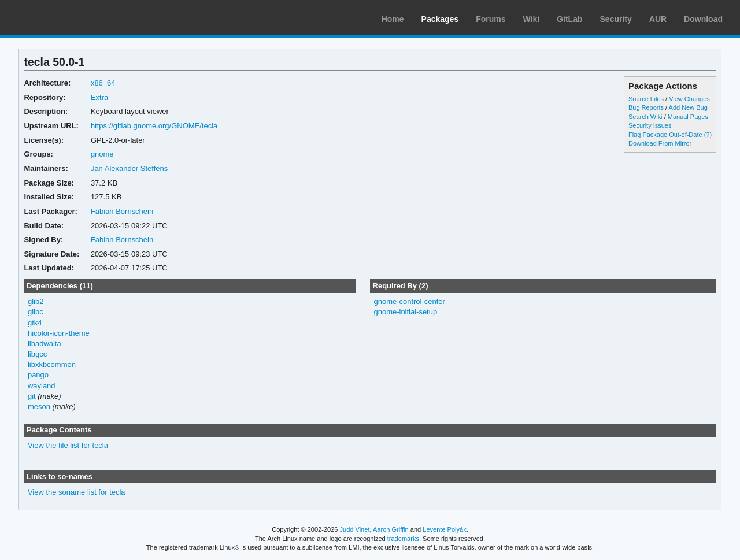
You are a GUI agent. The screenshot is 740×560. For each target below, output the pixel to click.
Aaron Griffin (391, 529)
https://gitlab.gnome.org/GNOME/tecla (154, 126)
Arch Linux (64, 17)
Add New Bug (688, 107)
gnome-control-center (409, 301)
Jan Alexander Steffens (129, 168)
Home (393, 19)
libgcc (37, 354)
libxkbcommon (52, 364)
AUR (658, 19)
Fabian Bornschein (122, 211)
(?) (708, 135)
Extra (99, 97)
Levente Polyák (444, 529)
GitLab (569, 19)
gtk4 (35, 323)
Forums (491, 19)
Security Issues (650, 125)
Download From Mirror (660, 143)
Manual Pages (688, 117)
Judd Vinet (355, 529)
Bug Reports (646, 107)
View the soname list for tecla (77, 492)
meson (39, 407)
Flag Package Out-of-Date (665, 135)
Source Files (646, 99)
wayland (42, 386)
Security (616, 19)
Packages (440, 19)
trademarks (403, 539)
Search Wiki (645, 117)
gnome (102, 154)
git (32, 396)
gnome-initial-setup (405, 312)
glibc (36, 312)
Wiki (532, 19)
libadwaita (45, 344)
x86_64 (103, 83)
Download (703, 19)
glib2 (36, 301)
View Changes (689, 99)
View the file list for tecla (68, 445)
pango (38, 375)
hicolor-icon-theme (59, 333)
